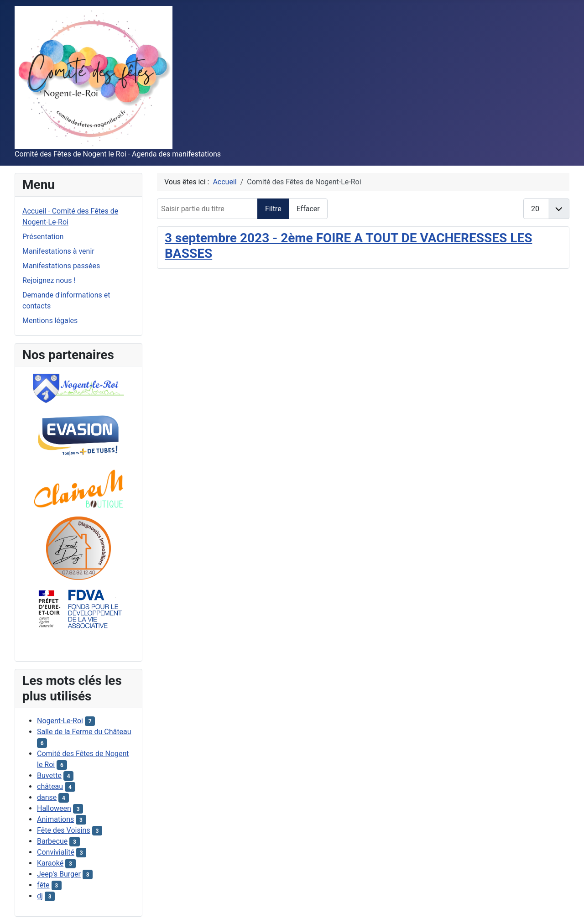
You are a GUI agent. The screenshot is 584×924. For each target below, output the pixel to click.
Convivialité (56, 852)
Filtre (273, 209)
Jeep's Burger (59, 874)
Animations (55, 819)
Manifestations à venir (58, 251)
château (50, 786)
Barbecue (52, 841)
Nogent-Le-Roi (60, 721)
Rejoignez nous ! (49, 280)
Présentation (43, 237)
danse (47, 797)
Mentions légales (50, 321)
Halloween (54, 808)
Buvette (49, 775)
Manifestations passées (61, 266)
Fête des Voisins (64, 830)
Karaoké (50, 863)
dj (40, 896)
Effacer (308, 209)
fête (43, 885)
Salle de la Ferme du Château (84, 732)
